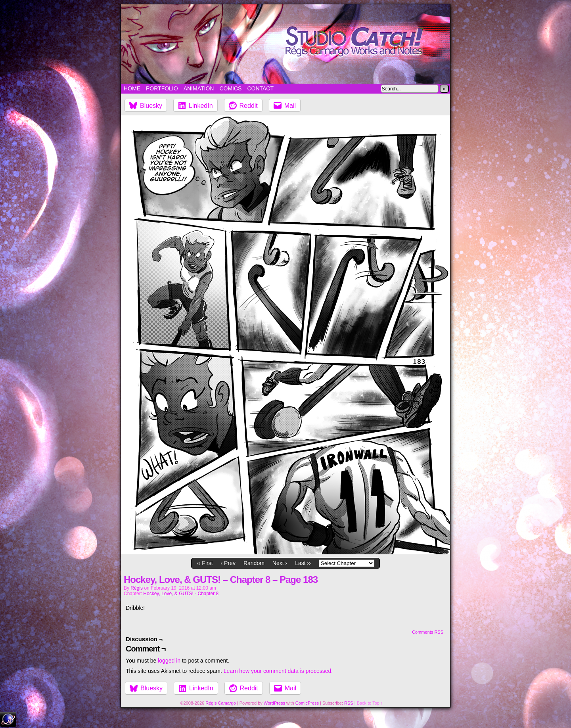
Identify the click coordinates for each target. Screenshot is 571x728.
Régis (137, 588)
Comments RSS (428, 632)
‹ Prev (228, 563)
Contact (260, 88)
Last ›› (303, 563)
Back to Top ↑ (370, 703)
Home (132, 88)
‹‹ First (205, 563)
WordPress (274, 703)
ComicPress (307, 703)
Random (254, 563)
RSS (349, 703)
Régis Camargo (220, 703)
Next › (280, 563)
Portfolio (162, 88)
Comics (230, 88)
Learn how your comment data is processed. (278, 671)
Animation (199, 88)
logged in (169, 661)
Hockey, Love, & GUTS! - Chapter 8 (181, 594)
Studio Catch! (285, 44)
